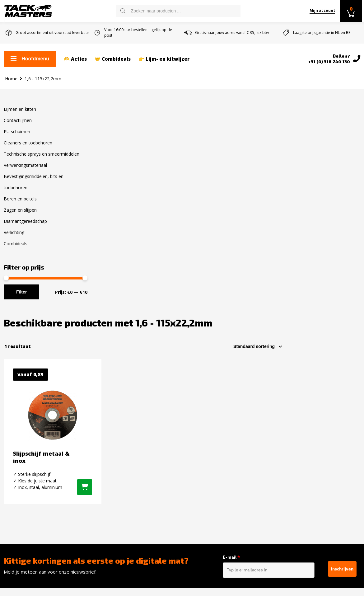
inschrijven (342, 377)
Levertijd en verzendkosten (35, 453)
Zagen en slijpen (20, 215)
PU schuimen (17, 136)
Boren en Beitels (114, 517)
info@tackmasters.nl (226, 481)
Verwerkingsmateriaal (25, 170)
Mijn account (321, 10)
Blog (9, 502)
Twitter (291, 455)
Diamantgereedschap (25, 226)
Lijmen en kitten (20, 114)
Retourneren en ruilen (29, 462)
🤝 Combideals (113, 59)
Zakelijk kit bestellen (27, 443)
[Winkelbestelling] (335, 141)
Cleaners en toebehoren (28, 148)
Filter (21, 297)
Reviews (13, 492)
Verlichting (14, 237)
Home (11, 83)
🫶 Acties (75, 59)
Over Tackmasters (25, 482)
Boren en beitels (20, 204)
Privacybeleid (19, 512)
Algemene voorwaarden (31, 472)
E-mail (232, 366)
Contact (12, 433)
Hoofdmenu (30, 59)
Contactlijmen (18, 125)
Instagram (295, 444)
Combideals (16, 249)
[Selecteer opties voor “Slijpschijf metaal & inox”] (163, 286)
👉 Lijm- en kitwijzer (164, 59)
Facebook (294, 434)
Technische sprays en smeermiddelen (42, 159)
